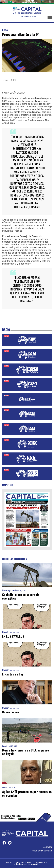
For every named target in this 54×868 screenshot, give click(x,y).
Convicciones (11, 712)
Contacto (47, 847)
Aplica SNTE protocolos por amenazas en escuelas (27, 793)
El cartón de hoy (13, 674)
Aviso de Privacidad (42, 851)
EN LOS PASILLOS (13, 636)
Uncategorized (9, 591)
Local (5, 30)
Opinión (6, 632)
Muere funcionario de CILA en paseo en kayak (26, 752)
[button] (50, 18)
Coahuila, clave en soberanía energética (21, 596)
